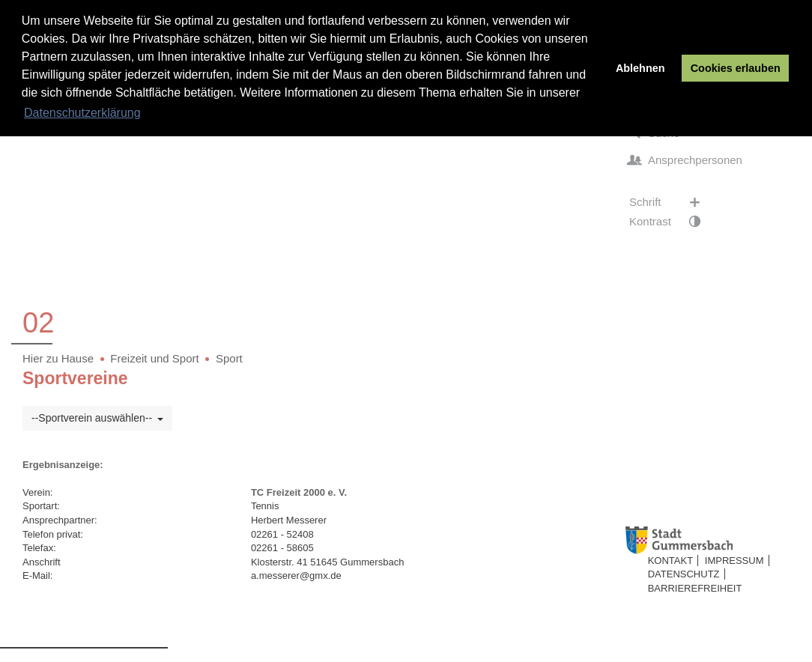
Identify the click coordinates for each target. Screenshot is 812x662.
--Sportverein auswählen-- (97, 418)
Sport (229, 358)
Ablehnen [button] (640, 68)
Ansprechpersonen (686, 160)
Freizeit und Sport (154, 358)
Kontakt (670, 561)
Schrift (672, 202)
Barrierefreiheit (695, 588)
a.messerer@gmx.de (296, 576)
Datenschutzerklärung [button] (82, 113)
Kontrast (672, 222)
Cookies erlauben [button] (736, 68)
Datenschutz (684, 574)
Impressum (734, 561)
